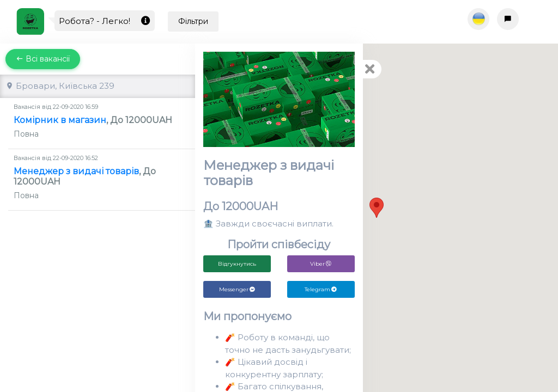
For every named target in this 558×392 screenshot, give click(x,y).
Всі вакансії (43, 59)
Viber (321, 264)
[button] (377, 208)
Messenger (237, 289)
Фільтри (193, 21)
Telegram (321, 289)
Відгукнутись (237, 264)
